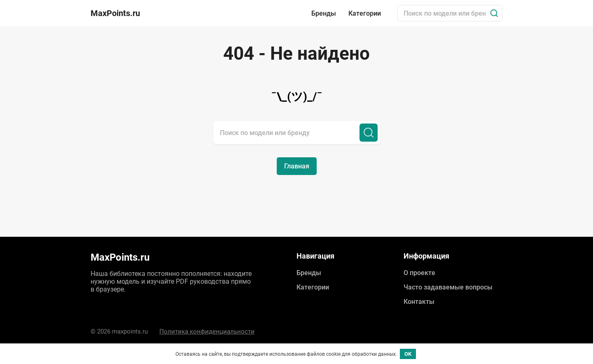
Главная (297, 166)
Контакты (419, 302)
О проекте (419, 273)
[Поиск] (494, 13)
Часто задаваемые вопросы (448, 287)
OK (408, 354)
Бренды (324, 13)
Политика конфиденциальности (207, 331)
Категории (365, 13)
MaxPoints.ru (115, 13)
